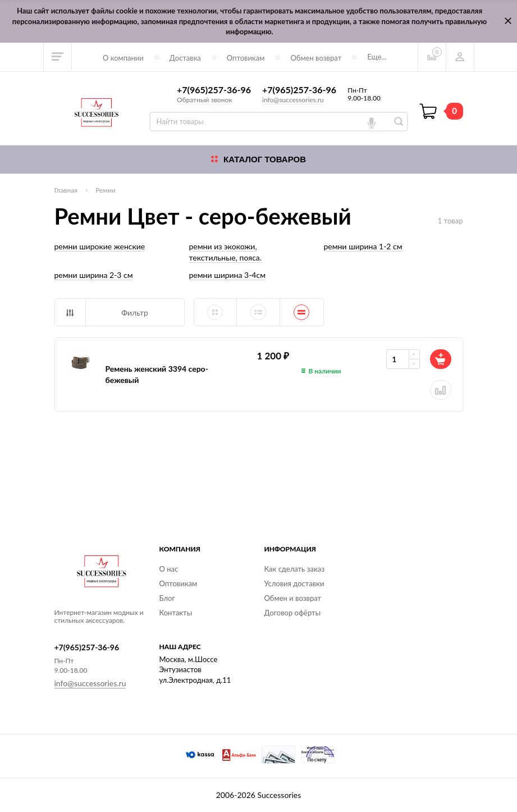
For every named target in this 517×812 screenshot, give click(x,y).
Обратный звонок (205, 100)
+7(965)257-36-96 (214, 90)
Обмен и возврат (293, 598)
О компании (123, 58)
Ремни (105, 190)
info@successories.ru (293, 100)
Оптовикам (246, 58)
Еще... (377, 57)
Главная (66, 190)
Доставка (185, 58)
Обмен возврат (316, 58)
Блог (167, 598)
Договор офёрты (293, 613)
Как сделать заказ (294, 569)
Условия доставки (294, 583)
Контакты (176, 613)
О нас (169, 569)
